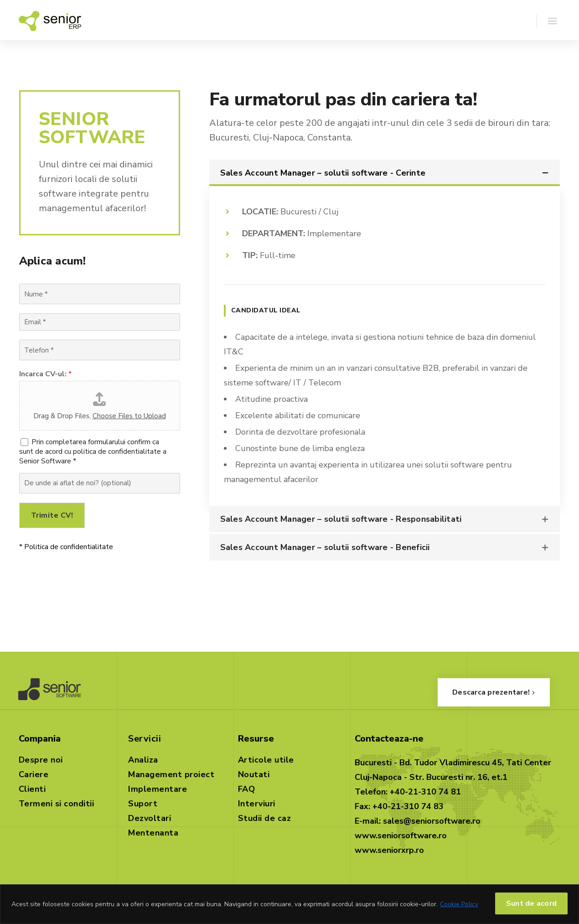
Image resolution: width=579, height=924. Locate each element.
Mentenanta (153, 833)
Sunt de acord (531, 903)
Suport (143, 804)
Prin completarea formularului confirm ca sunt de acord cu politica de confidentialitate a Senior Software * (93, 452)
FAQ (247, 789)
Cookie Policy (459, 904)
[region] (289, 904)
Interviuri (257, 804)
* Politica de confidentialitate (66, 547)
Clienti (32, 789)
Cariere (34, 774)
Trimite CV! (52, 515)
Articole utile (266, 760)
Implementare (158, 789)
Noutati (254, 774)
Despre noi (41, 760)
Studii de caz (265, 818)
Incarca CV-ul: (45, 374)
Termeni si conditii (57, 804)
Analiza (143, 760)
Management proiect (171, 774)
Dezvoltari (150, 818)
